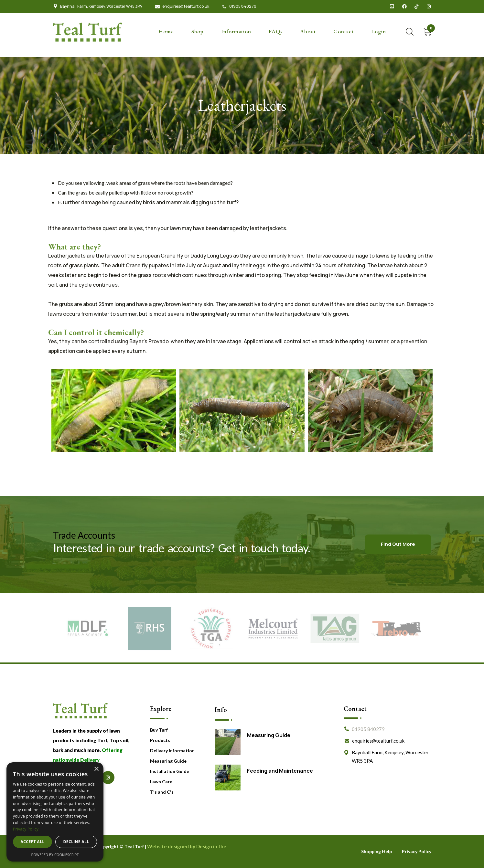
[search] (410, 32)
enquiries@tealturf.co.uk (186, 6)
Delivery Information (172, 751)
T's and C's (162, 792)
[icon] (392, 6)
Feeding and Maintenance (280, 771)
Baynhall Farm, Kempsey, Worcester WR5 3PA (101, 6)
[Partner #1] (88, 628)
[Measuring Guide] (228, 742)
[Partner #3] (211, 628)
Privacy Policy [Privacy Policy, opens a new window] (26, 829)
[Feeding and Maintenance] (228, 778)
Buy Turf (159, 730)
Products (160, 740)
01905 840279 (243, 6)
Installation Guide (170, 771)
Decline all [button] (76, 842)
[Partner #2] (150, 628)
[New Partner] (273, 628)
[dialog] (55, 812)
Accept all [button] (33, 842)
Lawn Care (161, 782)
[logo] (88, 32)
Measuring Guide (168, 761)
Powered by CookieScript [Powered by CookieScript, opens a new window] (55, 855)
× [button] (96, 769)
